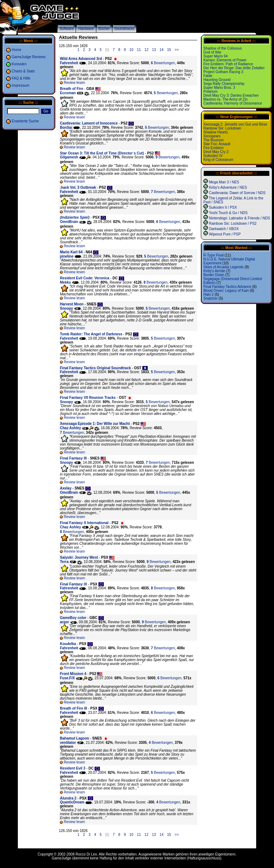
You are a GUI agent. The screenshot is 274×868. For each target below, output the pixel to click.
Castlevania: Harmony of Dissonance (233, 103)
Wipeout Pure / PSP (225, 234)
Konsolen (19, 64)
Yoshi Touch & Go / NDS (228, 213)
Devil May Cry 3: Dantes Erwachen (231, 95)
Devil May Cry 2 (216, 152)
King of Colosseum (218, 160)
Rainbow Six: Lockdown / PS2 (233, 224)
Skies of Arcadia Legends (224, 267)
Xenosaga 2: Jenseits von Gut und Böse (235, 124)
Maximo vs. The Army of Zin (225, 99)
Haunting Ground (217, 80)
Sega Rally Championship (224, 84)
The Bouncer (214, 140)
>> (177, 50)
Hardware (86, 29)
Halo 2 (209, 295)
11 (139, 50)
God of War (212, 52)
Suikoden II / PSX (223, 207)
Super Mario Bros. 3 (219, 88)
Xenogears (212, 136)
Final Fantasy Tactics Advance (227, 287)
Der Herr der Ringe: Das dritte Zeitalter (234, 68)
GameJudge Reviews (29, 57)
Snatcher (210, 298)
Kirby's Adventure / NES (228, 187)
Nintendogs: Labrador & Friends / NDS (240, 218)
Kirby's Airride (214, 271)
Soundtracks (125, 29)
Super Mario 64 (215, 56)
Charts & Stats (23, 71)
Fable (208, 76)
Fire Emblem (214, 148)
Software (67, 29)
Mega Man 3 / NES (224, 182)
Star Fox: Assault (217, 144)
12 (146, 50)
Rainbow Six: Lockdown (222, 128)
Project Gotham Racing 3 (223, 72)
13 (154, 50)
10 (131, 50)
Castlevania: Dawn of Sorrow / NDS (237, 193)
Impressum (21, 85)
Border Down (214, 275)
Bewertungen (163, 63)
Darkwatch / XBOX (224, 229)
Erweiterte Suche (25, 121)
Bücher (104, 29)
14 (161, 50)
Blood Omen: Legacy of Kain (226, 291)
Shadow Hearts (215, 132)
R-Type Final (214, 255)
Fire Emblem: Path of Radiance (228, 64)
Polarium (210, 92)
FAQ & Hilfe (21, 78)
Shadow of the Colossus (223, 48)
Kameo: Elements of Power (225, 60)
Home (17, 50)
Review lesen (74, 83)
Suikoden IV (213, 156)
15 (169, 50)
